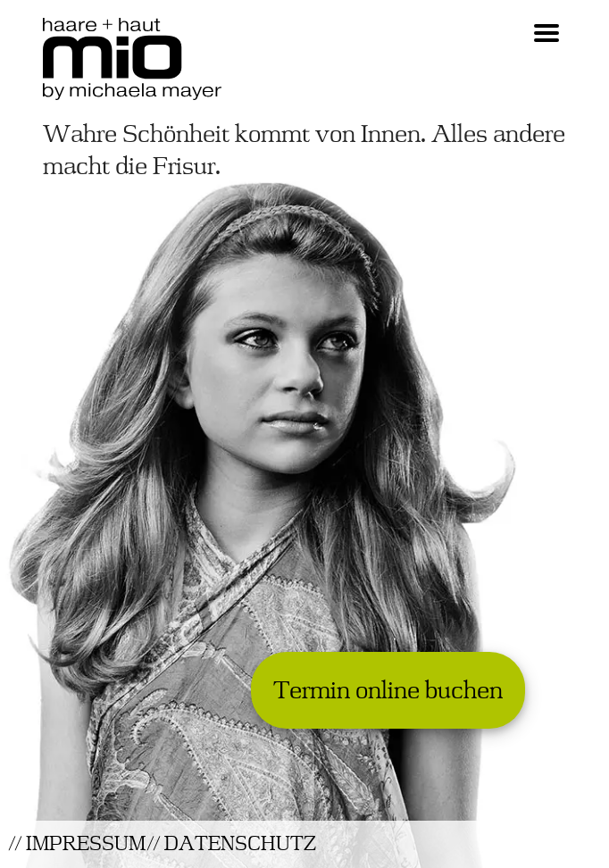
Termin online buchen (388, 690)
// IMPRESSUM (77, 844)
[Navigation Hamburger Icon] (546, 34)
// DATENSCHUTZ (232, 844)
